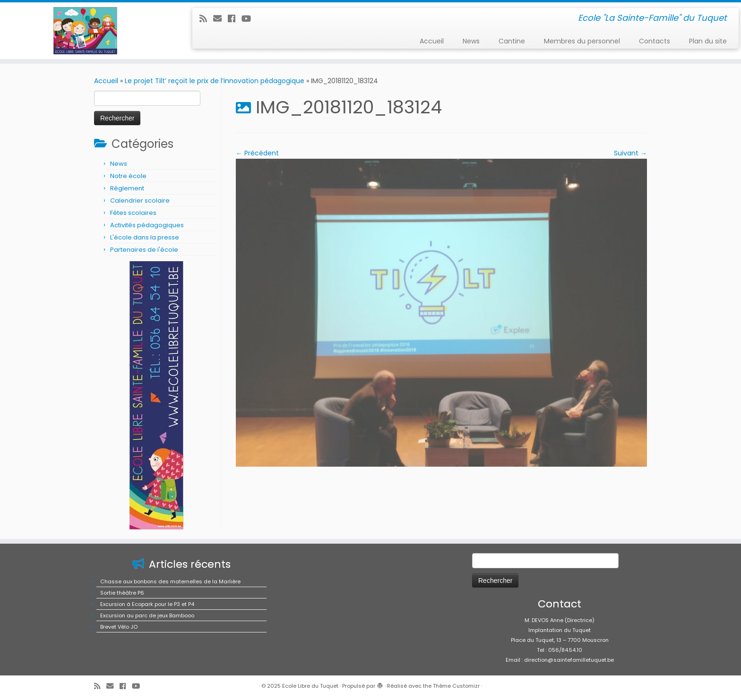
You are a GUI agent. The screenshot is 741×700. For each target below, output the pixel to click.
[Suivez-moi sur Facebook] (235, 19)
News (471, 41)
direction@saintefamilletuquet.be (569, 660)
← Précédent (257, 153)
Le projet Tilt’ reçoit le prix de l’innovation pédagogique (215, 81)
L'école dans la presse (145, 237)
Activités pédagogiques (147, 225)
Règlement (127, 188)
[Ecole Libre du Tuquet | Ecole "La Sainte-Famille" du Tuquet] (86, 31)
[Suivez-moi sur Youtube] (249, 19)
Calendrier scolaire (140, 201)
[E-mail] (220, 19)
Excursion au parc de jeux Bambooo (147, 615)
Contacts (655, 41)
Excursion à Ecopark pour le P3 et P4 (147, 604)
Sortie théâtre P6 (122, 593)
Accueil (432, 41)
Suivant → (630, 153)
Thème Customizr (456, 686)
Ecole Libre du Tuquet (310, 686)
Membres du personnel (582, 41)
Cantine (512, 41)
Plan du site (708, 41)
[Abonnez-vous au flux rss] (206, 19)
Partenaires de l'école (144, 250)
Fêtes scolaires (133, 213)
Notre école (128, 176)
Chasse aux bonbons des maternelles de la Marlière (170, 581)
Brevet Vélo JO (119, 627)
